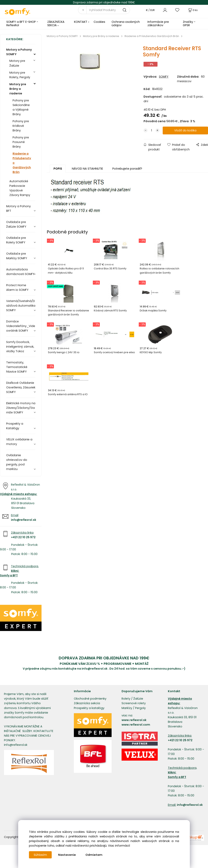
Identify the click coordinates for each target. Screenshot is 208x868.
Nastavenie (67, 855)
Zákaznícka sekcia (87, 703)
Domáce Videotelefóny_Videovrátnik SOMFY (21, 326)
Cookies (99, 22)
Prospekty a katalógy (89, 708)
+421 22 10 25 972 (23, 537)
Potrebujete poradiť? (127, 169)
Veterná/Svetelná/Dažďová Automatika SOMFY (21, 306)
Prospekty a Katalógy (15, 426)
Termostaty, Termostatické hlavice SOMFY (17, 367)
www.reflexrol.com (136, 725)
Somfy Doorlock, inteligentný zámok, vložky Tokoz (20, 347)
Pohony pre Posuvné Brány (21, 142)
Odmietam (94, 855)
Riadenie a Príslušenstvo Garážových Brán (22, 163)
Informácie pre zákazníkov (158, 23)
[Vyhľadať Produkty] (108, 10)
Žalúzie (138, 699)
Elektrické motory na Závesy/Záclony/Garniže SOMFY (21, 408)
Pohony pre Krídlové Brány (21, 126)
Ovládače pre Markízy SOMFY (17, 256)
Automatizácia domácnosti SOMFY (20, 272)
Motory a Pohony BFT (18, 208)
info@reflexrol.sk (24, 520)
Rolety (126, 699)
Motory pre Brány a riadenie (18, 89)
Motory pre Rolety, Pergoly (20, 75)
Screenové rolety (134, 703)
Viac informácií (119, 846)
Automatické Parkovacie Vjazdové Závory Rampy (20, 188)
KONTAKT (81, 22)
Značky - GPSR (189, 23)
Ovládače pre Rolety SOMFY (16, 240)
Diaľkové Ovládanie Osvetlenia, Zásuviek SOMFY (21, 387)
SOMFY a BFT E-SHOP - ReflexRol (22, 23)
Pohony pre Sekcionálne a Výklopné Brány (21, 107)
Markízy (127, 708)
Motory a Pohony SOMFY (19, 52)
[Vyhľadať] (82, 10)
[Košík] (193, 10)
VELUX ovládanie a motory (19, 442)
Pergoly (140, 708)
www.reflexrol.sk (134, 720)
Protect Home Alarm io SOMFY (17, 287)
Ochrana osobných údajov (126, 23)
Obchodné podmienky (90, 699)
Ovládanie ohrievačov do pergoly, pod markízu (17, 462)
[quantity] (152, 130)
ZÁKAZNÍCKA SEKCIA (56, 23)
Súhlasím (40, 855)
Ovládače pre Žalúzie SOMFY (16, 224)
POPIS (58, 169)
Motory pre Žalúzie (17, 63)
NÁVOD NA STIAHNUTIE (87, 169)
